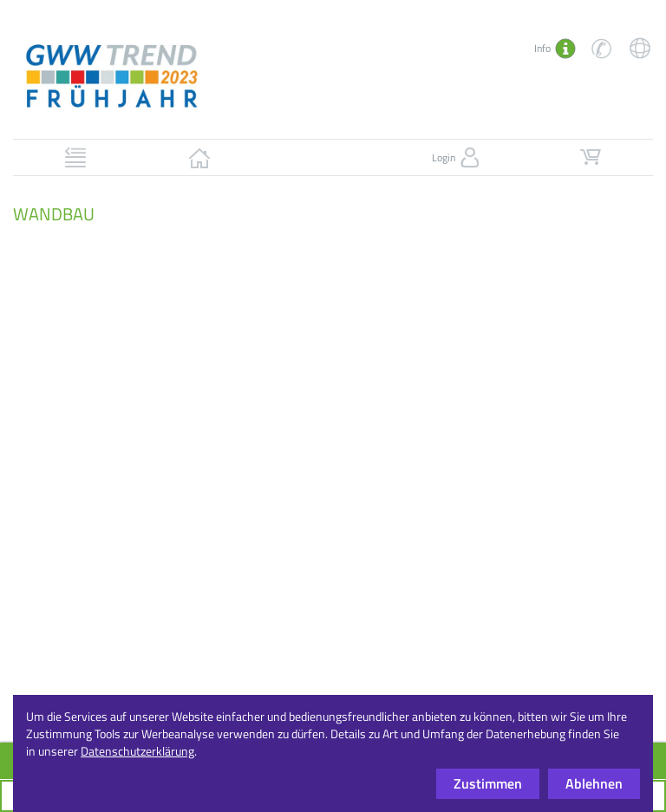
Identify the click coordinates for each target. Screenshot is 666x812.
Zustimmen (488, 783)
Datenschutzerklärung (137, 751)
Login (457, 158)
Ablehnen (594, 783)
